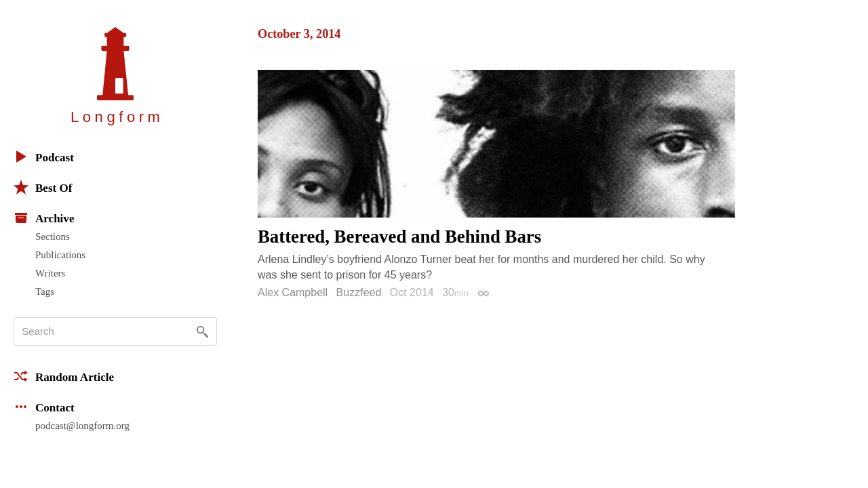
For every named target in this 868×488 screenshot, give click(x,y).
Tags (45, 291)
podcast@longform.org (82, 426)
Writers (50, 273)
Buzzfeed (359, 292)
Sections (53, 237)
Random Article (64, 376)
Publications (60, 255)
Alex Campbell (293, 292)
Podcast (44, 157)
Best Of (43, 187)
